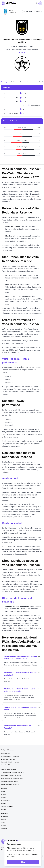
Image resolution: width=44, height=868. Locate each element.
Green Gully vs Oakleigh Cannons (11, 775)
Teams (3, 822)
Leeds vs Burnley (6, 753)
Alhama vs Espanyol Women (10, 781)
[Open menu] (40, 3)
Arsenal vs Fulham (7, 765)
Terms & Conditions (7, 806)
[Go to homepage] (9, 3)
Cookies (4, 803)
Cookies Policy (26, 854)
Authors (4, 794)
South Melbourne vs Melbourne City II (12, 772)
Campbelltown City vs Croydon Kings (12, 778)
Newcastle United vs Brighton (10, 762)
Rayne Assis (35, 105)
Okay (23, 862)
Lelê (17, 98)
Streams (4, 825)
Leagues (4, 819)
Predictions (5, 816)
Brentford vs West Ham (8, 759)
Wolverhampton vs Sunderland (10, 756)
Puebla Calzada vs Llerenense (10, 784)
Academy (4, 828)
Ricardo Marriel (13, 113)
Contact (4, 797)
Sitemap (4, 809)
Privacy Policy (5, 800)
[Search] (37, 3)
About (3, 792)
